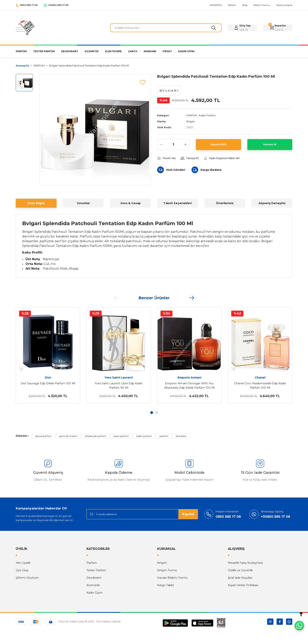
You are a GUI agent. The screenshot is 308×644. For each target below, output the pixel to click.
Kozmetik (93, 585)
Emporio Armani (189, 377)
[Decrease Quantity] (161, 146)
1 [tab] (152, 413)
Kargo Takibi (165, 585)
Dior (48, 377)
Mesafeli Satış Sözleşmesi (245, 563)
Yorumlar (83, 203)
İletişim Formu (167, 570)
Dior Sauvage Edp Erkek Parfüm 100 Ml (48, 383)
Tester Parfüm (96, 570)
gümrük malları (68, 436)
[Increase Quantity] (185, 146)
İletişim (162, 563)
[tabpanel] (48, 355)
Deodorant (94, 578)
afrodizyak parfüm (96, 436)
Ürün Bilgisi (36, 203)
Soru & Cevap (131, 203)
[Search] (166, 28)
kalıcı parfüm (121, 436)
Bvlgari (191, 123)
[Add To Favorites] (143, 82)
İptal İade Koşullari (240, 578)
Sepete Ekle (218, 146)
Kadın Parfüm (211, 117)
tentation (181, 436)
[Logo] (25, 28)
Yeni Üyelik (23, 563)
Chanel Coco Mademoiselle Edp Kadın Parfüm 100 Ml (260, 386)
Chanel (260, 377)
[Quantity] (173, 146)
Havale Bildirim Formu (172, 578)
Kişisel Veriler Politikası (243, 585)
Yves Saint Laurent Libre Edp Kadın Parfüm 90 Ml (119, 386)
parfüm (164, 436)
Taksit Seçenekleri (178, 203)
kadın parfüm (144, 436)
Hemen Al (270, 146)
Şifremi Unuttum (27, 578)
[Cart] (278, 28)
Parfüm (92, 563)
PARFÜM (193, 117)
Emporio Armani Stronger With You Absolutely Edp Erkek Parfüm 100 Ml (189, 386)
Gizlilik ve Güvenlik (240, 570)
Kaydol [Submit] (188, 514)
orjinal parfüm (43, 436)
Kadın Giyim (95, 593)
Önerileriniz (225, 203)
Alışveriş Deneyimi (272, 203)
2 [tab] (156, 413)
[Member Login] (242, 28)
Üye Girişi (22, 570)
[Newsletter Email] (142, 514)
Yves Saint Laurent (119, 377)
